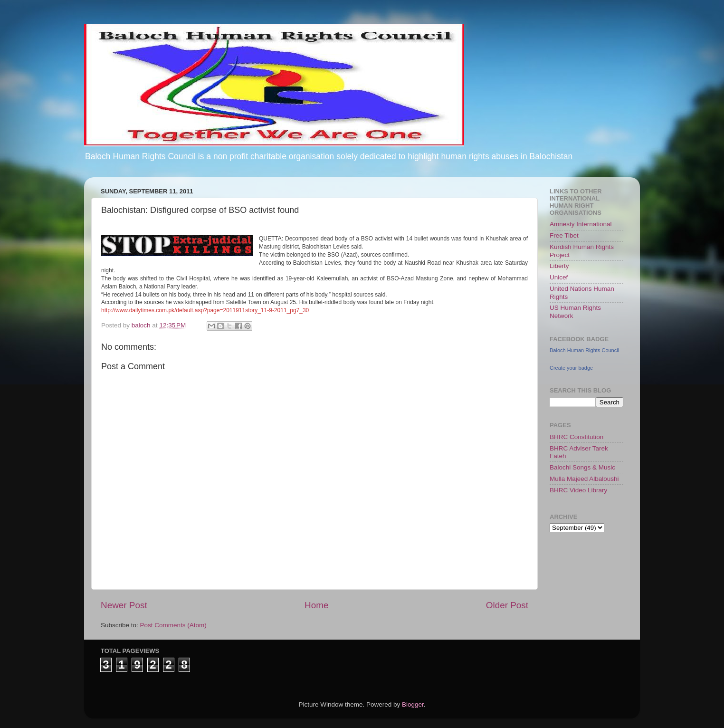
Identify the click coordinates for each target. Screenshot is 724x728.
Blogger (413, 704)
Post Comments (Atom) (173, 625)
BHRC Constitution (576, 437)
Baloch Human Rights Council (584, 350)
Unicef (559, 277)
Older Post (507, 605)
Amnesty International (581, 224)
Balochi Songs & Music (582, 467)
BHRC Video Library (578, 490)
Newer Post (124, 605)
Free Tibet (564, 235)
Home (316, 605)
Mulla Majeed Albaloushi (584, 479)
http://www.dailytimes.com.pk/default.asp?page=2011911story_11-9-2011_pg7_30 (205, 310)
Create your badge (571, 368)
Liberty (559, 266)
